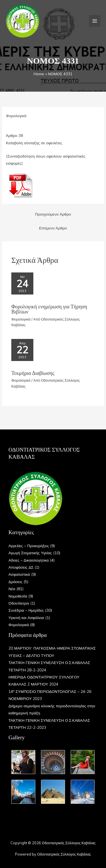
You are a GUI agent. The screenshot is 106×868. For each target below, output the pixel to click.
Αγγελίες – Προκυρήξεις (29, 546)
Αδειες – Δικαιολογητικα (29, 560)
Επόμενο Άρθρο (53, 228)
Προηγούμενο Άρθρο (53, 214)
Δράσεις (15, 582)
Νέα (12, 589)
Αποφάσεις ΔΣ (21, 567)
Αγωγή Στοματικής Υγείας (30, 553)
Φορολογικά (16, 116)
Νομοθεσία (18, 596)
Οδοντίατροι (19, 603)
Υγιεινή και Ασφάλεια (26, 617)
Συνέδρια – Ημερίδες (26, 610)
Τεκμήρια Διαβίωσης (33, 373)
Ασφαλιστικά (19, 574)
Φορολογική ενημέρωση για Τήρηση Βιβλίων (49, 309)
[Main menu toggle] (95, 21)
